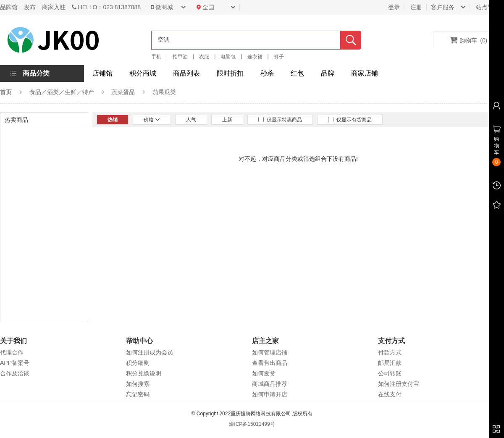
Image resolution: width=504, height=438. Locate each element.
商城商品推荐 (270, 384)
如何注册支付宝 (399, 384)
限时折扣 (230, 73)
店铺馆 (102, 73)
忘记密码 (138, 394)
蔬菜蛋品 (123, 92)
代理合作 (12, 352)
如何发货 (264, 373)
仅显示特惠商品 (280, 120)
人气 (191, 120)
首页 (6, 92)
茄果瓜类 (164, 92)
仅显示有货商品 (350, 120)
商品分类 (36, 73)
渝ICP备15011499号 (252, 424)
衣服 (204, 57)
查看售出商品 (270, 363)
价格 (152, 120)
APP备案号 (15, 363)
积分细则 (138, 363)
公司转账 (390, 373)
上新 (227, 120)
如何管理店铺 (270, 352)
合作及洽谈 (15, 373)
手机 (156, 57)
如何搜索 (138, 384)
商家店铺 (365, 73)
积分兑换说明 (144, 373)
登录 (394, 7)
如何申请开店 (270, 394)
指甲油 (180, 57)
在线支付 (390, 394)
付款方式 (390, 352)
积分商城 (143, 73)
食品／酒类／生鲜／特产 (62, 92)
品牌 (328, 73)
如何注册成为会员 (150, 352)
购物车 (469, 40)
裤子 (279, 57)
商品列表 (186, 73)
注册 (416, 7)
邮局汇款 (390, 363)
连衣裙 (255, 57)
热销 (113, 120)
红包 (297, 73)
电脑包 (228, 57)
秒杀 (267, 73)
